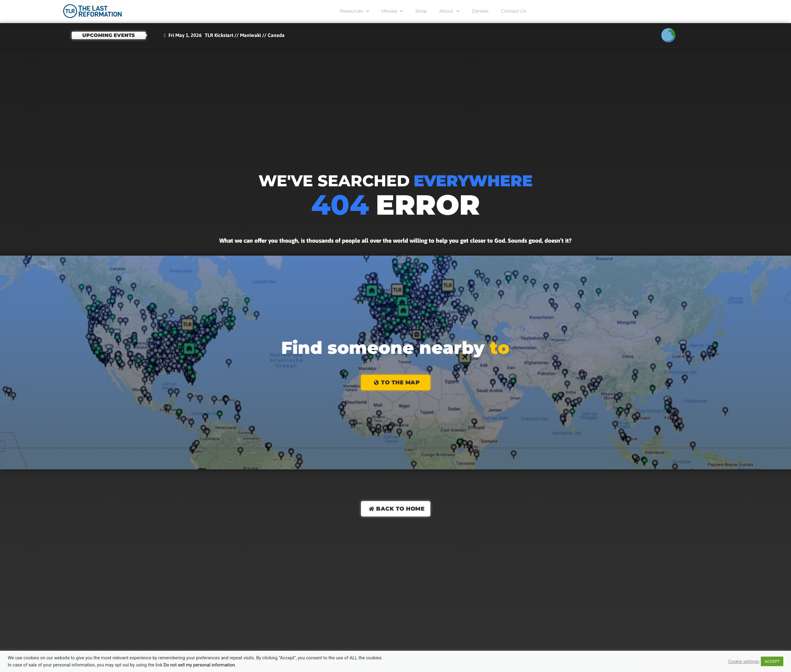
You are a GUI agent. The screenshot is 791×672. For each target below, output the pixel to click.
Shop (421, 11)
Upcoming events (109, 35)
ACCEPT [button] (772, 661)
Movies (392, 11)
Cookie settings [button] (744, 662)
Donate (480, 11)
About (449, 11)
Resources (354, 11)
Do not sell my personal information (199, 665)
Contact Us (513, 11)
